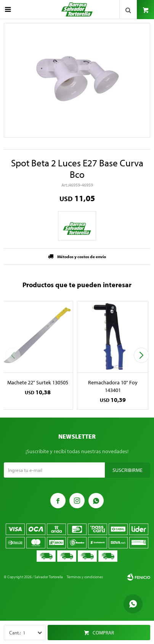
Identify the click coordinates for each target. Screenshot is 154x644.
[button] (141, 355)
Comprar (103, 633)
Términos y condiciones (85, 577)
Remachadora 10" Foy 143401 (113, 386)
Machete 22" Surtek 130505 (38, 382)
